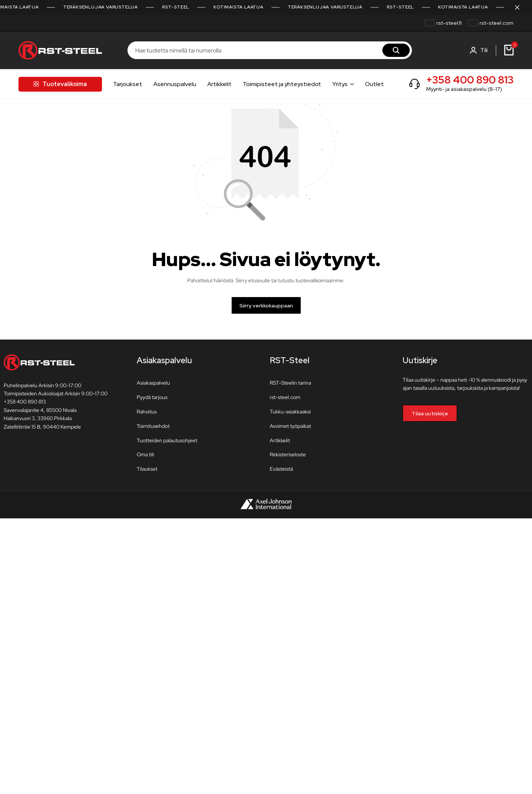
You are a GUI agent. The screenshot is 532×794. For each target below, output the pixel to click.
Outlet (374, 84)
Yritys (340, 84)
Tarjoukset (128, 84)
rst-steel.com (497, 23)
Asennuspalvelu (175, 84)
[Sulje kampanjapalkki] (519, 7)
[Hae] (396, 50)
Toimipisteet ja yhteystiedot (282, 84)
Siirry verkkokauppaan (266, 307)
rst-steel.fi (449, 23)
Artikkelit (219, 84)
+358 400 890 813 (470, 80)
